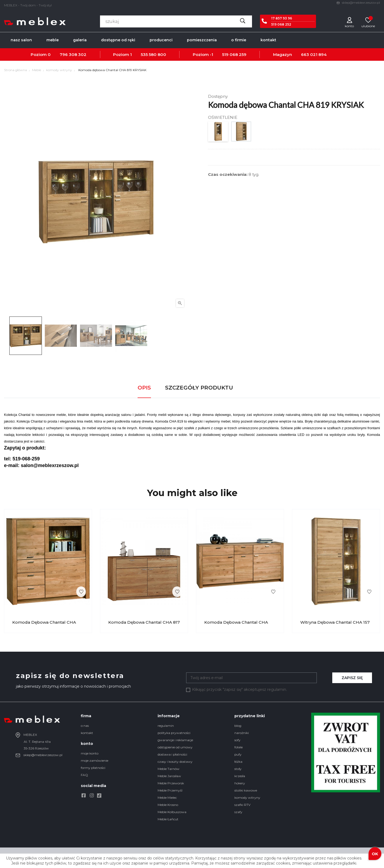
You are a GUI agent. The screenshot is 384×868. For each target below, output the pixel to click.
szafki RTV (242, 805)
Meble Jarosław (169, 776)
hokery (240, 783)
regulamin (166, 726)
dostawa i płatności (172, 754)
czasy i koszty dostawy (175, 762)
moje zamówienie (95, 760)
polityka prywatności (174, 733)
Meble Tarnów (169, 769)
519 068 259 (234, 54)
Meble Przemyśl (170, 790)
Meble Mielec (167, 798)
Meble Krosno (168, 805)
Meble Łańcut (168, 819)
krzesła (240, 776)
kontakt (87, 733)
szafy (238, 812)
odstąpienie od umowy (175, 747)
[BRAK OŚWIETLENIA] (218, 133)
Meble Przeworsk (171, 783)
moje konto (90, 753)
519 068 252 (281, 24)
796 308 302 (73, 54)
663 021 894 (314, 54)
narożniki (242, 733)
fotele (239, 747)
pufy (238, 754)
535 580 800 (153, 54)
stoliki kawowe (246, 790)
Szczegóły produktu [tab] (199, 388)
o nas (85, 726)
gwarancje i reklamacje (175, 740)
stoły (238, 769)
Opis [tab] (144, 388)
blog (238, 726)
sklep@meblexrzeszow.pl (358, 3)
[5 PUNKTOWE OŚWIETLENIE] (241, 133)
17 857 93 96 (282, 18)
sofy (237, 740)
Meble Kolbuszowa (172, 812)
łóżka (238, 762)
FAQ (84, 775)
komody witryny (247, 798)
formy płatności (93, 768)
